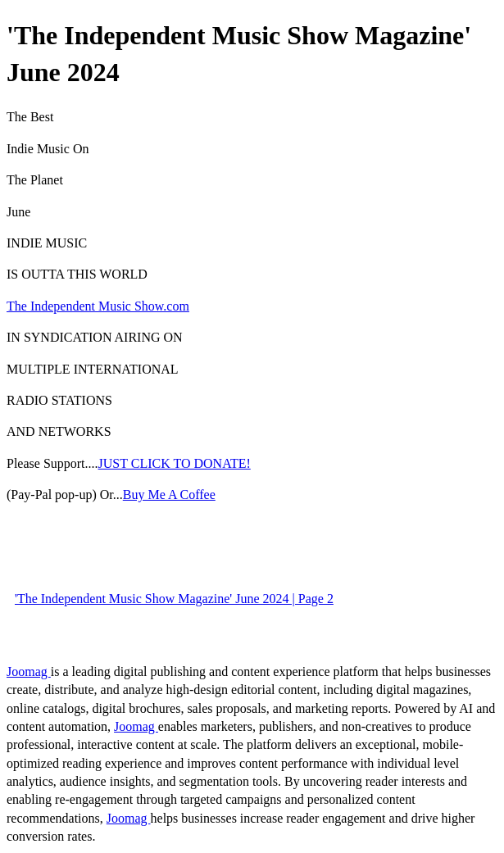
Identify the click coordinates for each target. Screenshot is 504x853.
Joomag (29, 672)
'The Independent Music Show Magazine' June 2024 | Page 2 (174, 599)
